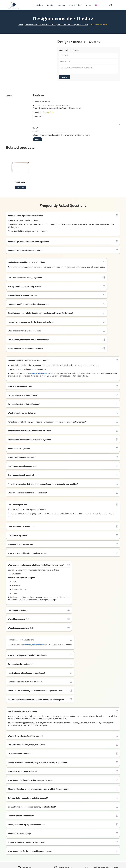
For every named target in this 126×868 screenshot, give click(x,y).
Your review (37, 116)
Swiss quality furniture (66, 24)
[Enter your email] (89, 62)
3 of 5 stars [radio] (48, 112)
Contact (88, 5)
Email (35, 131)
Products (40, 5)
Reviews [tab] (9, 96)
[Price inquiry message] (89, 70)
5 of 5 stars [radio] (53, 112)
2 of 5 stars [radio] (46, 112)
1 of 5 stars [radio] (43, 112)
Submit (65, 77)
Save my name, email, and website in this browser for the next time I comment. (62, 135)
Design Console (82, 24)
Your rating (37, 112)
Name (35, 128)
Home (21, 24)
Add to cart (20, 187)
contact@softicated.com (40, 373)
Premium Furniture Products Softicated (40, 24)
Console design (20, 182)
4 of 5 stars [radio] (50, 112)
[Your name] (89, 55)
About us (50, 5)
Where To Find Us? (75, 5)
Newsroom (61, 5)
